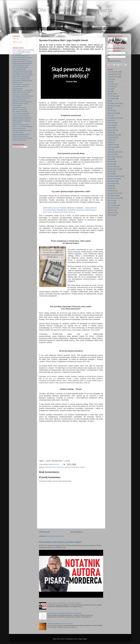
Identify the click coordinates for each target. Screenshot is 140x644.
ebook (110, 91)
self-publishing (112, 196)
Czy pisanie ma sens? (19, 107)
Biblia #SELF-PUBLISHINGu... (22, 77)
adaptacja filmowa (113, 74)
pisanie (110, 159)
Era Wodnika (112, 98)
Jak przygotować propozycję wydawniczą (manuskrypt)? (64, 613)
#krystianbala (72, 210)
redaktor (110, 188)
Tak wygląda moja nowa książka (22, 73)
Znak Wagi (111, 215)
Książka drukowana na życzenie (22, 71)
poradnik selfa (112, 166)
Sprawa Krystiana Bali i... (20, 140)
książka (110, 132)
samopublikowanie (113, 193)
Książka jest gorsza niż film (21, 65)
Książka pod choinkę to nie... (21, 60)
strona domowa (18, 29)
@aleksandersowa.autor (51, 208)
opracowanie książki (114, 157)
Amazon (110, 79)
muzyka (110, 142)
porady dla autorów (114, 169)
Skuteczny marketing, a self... (21, 79)
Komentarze (18, 42)
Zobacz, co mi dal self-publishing (23, 127)
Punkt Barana (112, 183)
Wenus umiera (112, 208)
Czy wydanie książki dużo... (21, 86)
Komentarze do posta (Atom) (55, 536)
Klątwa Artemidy (113, 113)
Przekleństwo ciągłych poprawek (22, 81)
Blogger (85, 639)
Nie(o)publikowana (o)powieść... (22, 117)
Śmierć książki (17, 105)
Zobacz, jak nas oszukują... (21, 94)
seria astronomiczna (114, 198)
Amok (58, 467)
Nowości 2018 (17, 123)
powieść (82, 467)
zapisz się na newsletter (113, 29)
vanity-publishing (113, 205)
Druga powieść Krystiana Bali (21, 92)
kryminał (68, 467)
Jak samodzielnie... (18, 132)
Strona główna (77, 532)
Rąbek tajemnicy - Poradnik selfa (23, 90)
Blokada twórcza (18, 82)
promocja (111, 174)
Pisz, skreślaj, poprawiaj (20, 111)
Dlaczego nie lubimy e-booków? (22, 102)
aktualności (31, 29)
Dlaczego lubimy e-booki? (20, 104)
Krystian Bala (75, 467)
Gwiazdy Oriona (113, 106)
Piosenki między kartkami (20, 136)
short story (111, 200)
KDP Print (111, 111)
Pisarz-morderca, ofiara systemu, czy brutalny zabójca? (60, 542)
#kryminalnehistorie (50, 210)
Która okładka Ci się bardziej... (22, 84)
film (109, 101)
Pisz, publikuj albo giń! (19, 69)
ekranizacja (111, 94)
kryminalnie (111, 125)
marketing (111, 140)
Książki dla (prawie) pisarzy (21, 134)
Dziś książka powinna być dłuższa (23, 96)
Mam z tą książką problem (21, 67)
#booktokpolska (62, 210)
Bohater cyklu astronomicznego (22, 138)
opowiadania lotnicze (114, 152)
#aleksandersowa (91, 208)
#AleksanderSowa (50, 467)
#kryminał (80, 210)
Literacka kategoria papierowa (22, 119)
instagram (62, 29)
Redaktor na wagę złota (20, 109)
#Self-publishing (17, 88)
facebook (72, 29)
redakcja (110, 186)
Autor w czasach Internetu (20, 115)
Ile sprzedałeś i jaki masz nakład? (23, 75)
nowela (110, 149)
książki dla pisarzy (113, 135)
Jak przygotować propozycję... (22, 98)
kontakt (15, 32)
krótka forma (112, 123)
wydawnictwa (112, 213)
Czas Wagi (111, 86)
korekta (110, 120)
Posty (16, 39)
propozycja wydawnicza (115, 176)
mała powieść (112, 137)
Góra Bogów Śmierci (114, 103)
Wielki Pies (111, 210)
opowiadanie (112, 154)
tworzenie (111, 203)
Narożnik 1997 (112, 145)
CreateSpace (112, 84)
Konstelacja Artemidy (114, 118)
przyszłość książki (113, 179)
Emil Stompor (112, 96)
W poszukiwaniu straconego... (22, 113)
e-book (110, 89)
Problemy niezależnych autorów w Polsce (60, 624)
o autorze (41, 29)
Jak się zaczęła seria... (19, 128)
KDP (109, 108)
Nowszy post (44, 532)
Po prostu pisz (17, 54)
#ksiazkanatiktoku (90, 210)
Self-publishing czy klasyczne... (22, 121)
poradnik (110, 164)
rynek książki (112, 191)
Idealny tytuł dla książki (20, 100)
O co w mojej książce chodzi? (22, 52)
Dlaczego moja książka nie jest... (23, 130)
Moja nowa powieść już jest (21, 56)
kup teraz (98, 29)
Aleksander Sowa (113, 77)
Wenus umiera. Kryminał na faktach (23, 50)
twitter (80, 29)
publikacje (51, 29)
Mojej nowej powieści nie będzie (22, 58)
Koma (51, 368)
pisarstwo (111, 162)
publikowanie (112, 181)
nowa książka (112, 147)
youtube (89, 29)
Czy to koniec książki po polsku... (23, 61)
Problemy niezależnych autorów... (23, 63)
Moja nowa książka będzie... (21, 125)
